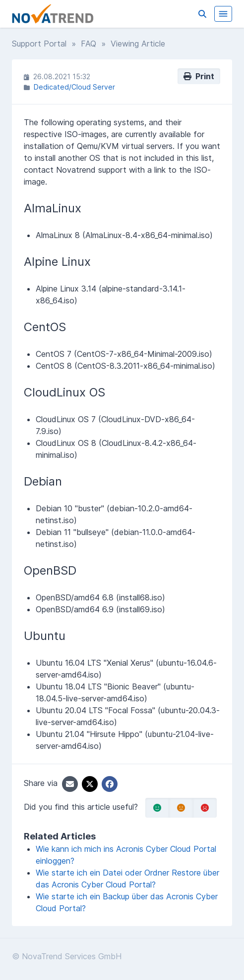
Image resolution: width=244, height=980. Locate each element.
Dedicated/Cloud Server (74, 87)
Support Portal (39, 44)
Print (199, 76)
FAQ (89, 44)
